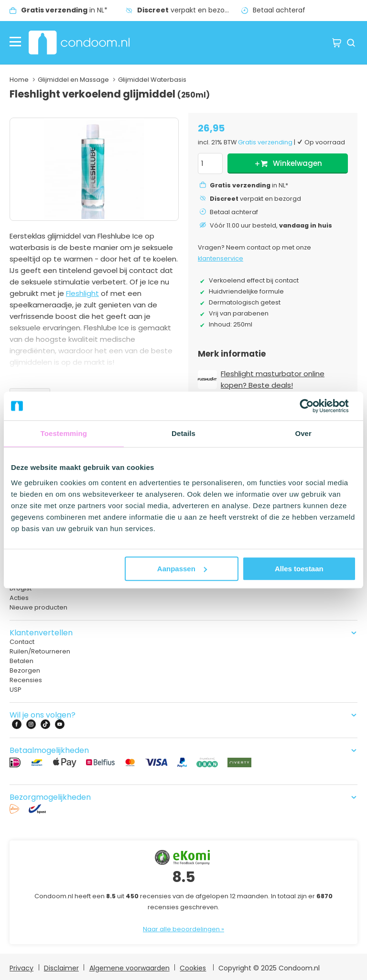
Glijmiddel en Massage (73, 80)
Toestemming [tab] (64, 433)
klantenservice (221, 258)
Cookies (193, 968)
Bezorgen (25, 670)
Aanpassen (182, 569)
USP (16, 690)
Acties (19, 598)
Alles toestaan (299, 569)
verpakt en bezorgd (186, 10)
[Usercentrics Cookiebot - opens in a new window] (314, 406)
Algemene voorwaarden (130, 968)
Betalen (22, 661)
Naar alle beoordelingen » (183, 929)
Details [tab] (183, 433)
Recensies (26, 680)
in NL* (64, 10)
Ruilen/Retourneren (40, 651)
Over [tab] (303, 433)
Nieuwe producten (38, 607)
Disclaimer (61, 968)
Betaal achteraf (279, 10)
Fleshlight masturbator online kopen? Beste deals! (273, 379)
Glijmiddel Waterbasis (152, 80)
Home (19, 80)
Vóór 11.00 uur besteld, (271, 225)
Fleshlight (82, 293)
